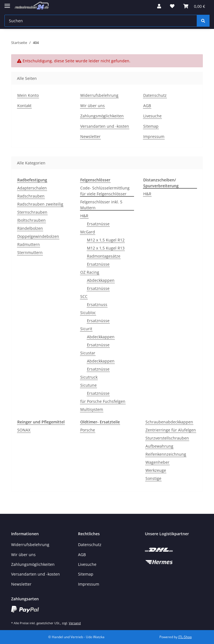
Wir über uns (93, 106)
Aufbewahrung (159, 446)
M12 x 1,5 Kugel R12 (106, 240)
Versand (75, 623)
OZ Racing (90, 272)
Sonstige (153, 478)
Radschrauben (31, 196)
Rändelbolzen (30, 228)
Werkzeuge (156, 470)
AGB (147, 106)
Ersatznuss (97, 304)
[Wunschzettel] (172, 6)
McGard (88, 232)
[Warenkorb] (194, 6)
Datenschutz (155, 95)
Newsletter (90, 136)
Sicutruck (89, 377)
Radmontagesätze (104, 256)
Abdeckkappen (101, 280)
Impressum (154, 136)
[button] (159, 6)
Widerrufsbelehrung (99, 95)
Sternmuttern (30, 252)
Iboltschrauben (31, 220)
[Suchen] (101, 21)
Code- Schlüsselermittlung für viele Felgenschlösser (105, 191)
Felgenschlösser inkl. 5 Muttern (101, 205)
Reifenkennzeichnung (166, 454)
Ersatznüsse (98, 224)
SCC (84, 296)
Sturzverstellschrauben (167, 438)
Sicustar (88, 353)
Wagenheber (157, 462)
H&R (84, 216)
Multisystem (92, 409)
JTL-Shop (185, 637)
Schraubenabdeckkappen (169, 422)
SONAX (24, 430)
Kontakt (24, 106)
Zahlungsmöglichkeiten (102, 116)
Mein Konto (28, 95)
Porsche (88, 430)
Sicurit (86, 329)
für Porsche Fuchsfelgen (103, 401)
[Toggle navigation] (7, 3)
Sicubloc (88, 313)
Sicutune (88, 385)
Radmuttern (29, 244)
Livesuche (152, 116)
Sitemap (151, 126)
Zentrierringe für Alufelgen (171, 430)
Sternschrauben (32, 212)
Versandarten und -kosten (105, 126)
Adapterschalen (32, 188)
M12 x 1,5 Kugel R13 (106, 248)
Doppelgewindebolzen (38, 236)
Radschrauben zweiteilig (40, 204)
